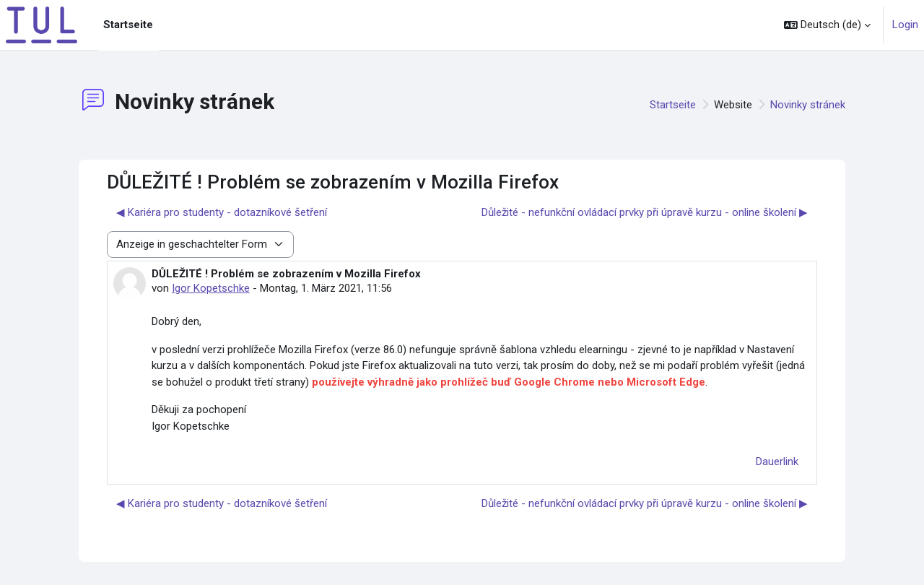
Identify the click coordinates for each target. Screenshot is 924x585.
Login (905, 25)
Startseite (673, 105)
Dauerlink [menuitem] (777, 461)
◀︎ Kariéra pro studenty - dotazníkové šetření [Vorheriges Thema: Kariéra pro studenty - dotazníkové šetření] (222, 212)
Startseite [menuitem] (128, 25)
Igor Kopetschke (211, 288)
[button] (827, 25)
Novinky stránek (808, 105)
